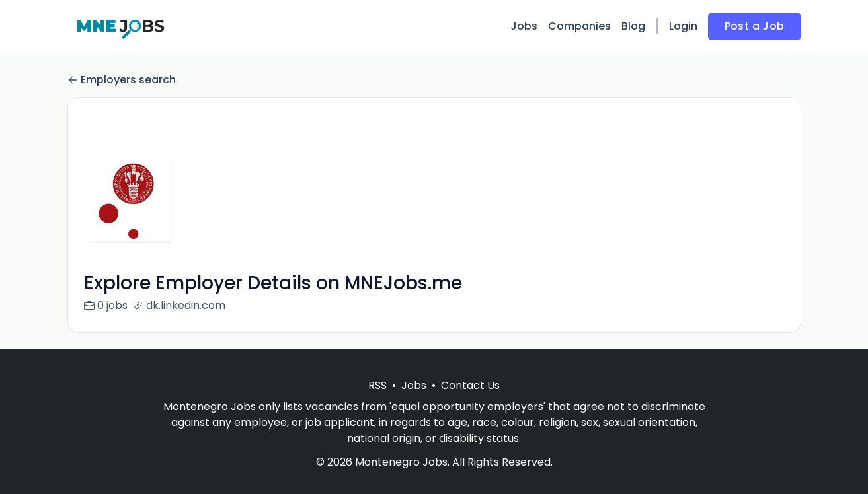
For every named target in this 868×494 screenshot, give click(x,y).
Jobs (524, 26)
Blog (633, 26)
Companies (579, 26)
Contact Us (470, 401)
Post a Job (755, 26)
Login (683, 26)
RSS (377, 401)
